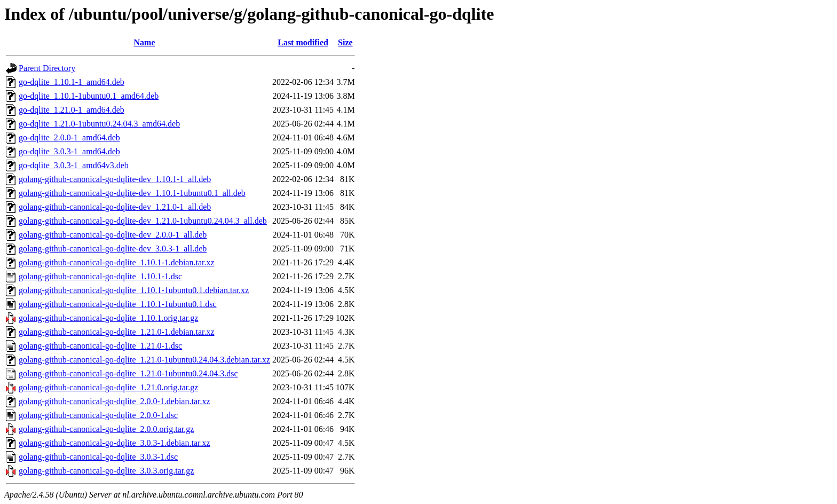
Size (345, 42)
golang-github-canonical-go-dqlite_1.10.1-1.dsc (100, 276)
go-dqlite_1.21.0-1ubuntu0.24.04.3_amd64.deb (99, 124)
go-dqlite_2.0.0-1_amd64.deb (69, 137)
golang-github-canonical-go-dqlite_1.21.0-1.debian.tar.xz (117, 332)
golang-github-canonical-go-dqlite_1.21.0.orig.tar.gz (108, 387)
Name (145, 42)
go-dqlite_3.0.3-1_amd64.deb (69, 151)
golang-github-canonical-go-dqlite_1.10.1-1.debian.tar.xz (117, 262)
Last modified (303, 42)
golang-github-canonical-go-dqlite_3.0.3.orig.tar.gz (106, 471)
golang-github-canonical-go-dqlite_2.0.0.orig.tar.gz (106, 429)
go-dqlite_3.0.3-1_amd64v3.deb (74, 165)
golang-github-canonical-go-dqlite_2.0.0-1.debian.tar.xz (115, 401)
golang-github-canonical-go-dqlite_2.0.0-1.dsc (98, 415)
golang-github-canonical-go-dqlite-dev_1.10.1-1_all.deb (115, 179)
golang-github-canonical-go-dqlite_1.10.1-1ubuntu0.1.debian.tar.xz (134, 290)
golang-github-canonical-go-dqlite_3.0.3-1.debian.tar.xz (115, 443)
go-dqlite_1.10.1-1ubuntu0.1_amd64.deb (89, 96)
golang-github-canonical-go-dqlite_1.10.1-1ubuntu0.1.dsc (118, 304)
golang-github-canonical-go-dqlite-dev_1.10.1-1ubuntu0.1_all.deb (132, 193)
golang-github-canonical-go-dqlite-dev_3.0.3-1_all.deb (113, 249)
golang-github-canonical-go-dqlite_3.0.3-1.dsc (98, 457)
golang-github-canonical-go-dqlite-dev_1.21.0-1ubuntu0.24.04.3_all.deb (143, 221)
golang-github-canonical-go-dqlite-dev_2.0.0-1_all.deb (113, 235)
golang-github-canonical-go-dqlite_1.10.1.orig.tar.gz (108, 318)
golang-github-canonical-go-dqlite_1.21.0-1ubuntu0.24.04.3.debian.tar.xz (144, 360)
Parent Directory (47, 68)
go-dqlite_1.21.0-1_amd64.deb (72, 110)
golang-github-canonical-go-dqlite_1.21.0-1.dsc (100, 346)
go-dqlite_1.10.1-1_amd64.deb (72, 82)
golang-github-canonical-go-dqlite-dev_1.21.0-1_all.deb (115, 207)
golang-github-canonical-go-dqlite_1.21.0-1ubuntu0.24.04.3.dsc (128, 373)
